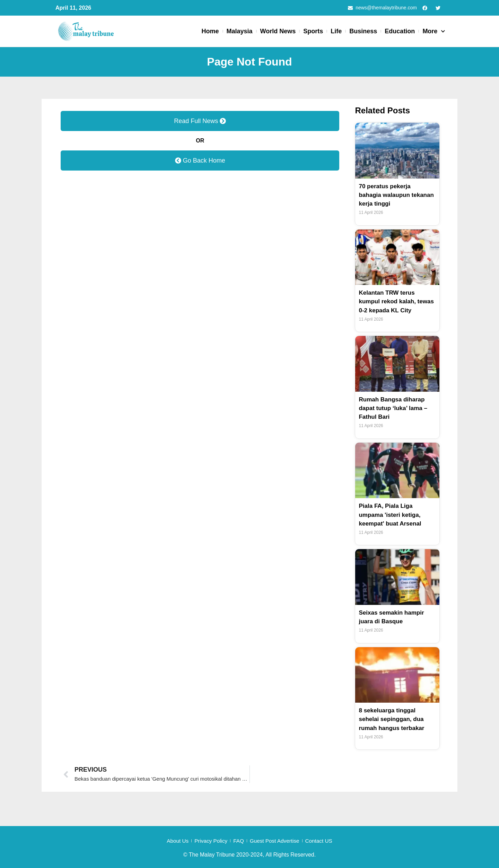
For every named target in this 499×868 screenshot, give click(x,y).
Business (363, 32)
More (434, 32)
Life (336, 32)
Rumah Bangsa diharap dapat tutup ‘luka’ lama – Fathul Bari (395, 408)
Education (400, 32)
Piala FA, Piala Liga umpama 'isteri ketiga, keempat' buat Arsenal (392, 515)
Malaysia (240, 32)
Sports (313, 32)
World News (278, 32)
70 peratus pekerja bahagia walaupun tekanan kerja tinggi (388, 195)
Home (210, 32)
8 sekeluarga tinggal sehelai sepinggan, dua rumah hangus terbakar (393, 719)
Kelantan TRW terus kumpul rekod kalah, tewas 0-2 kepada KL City (396, 302)
